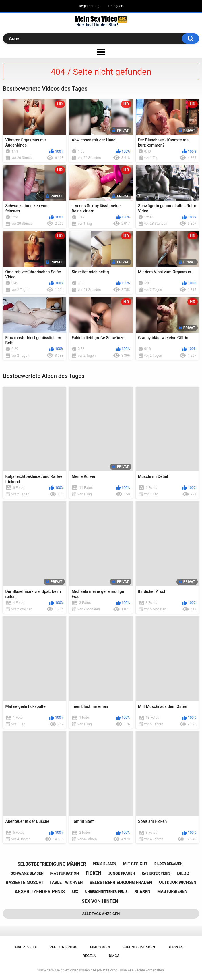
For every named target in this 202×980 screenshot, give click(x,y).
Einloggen (115, 6)
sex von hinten (100, 901)
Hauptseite (26, 947)
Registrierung (89, 6)
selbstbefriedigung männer (52, 864)
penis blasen (104, 864)
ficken (94, 873)
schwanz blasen (27, 873)
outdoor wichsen (178, 882)
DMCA (114, 956)
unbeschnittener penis (106, 892)
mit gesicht (135, 864)
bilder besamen (168, 864)
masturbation (65, 873)
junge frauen (122, 873)
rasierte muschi (24, 883)
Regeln (90, 956)
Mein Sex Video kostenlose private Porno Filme (91, 970)
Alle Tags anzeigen (101, 914)
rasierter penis (156, 873)
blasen (142, 892)
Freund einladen (139, 947)
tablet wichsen (66, 882)
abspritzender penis (40, 892)
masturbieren (172, 891)
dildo (183, 873)
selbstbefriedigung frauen (121, 883)
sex (75, 892)
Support (176, 947)
